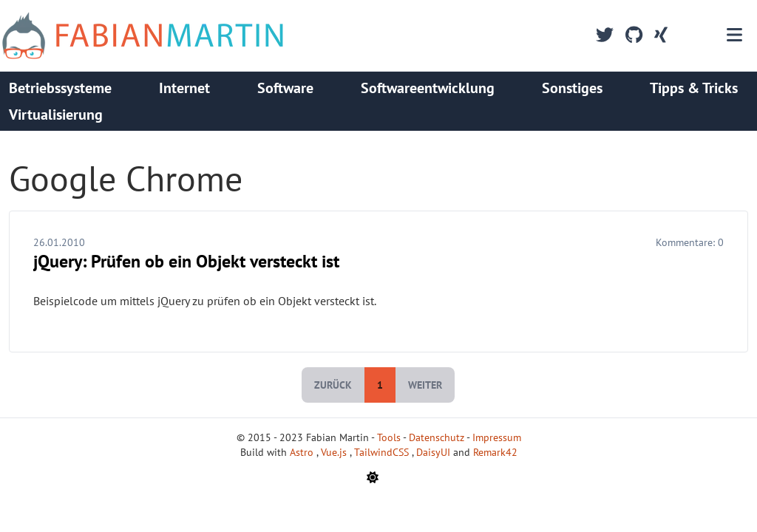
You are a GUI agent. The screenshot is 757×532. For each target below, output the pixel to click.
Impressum (497, 437)
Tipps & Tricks (694, 88)
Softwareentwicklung (428, 88)
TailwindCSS (383, 452)
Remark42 (495, 452)
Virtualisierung (56, 115)
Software (285, 88)
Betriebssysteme (60, 88)
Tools (389, 437)
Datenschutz (437, 437)
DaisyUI (435, 452)
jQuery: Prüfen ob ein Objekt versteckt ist (186, 261)
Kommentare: (690, 242)
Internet (184, 88)
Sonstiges (572, 88)
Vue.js (335, 452)
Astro (303, 452)
